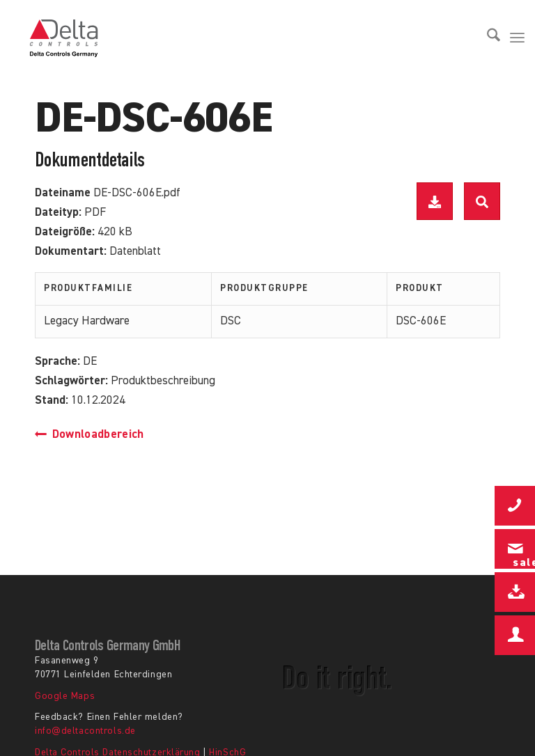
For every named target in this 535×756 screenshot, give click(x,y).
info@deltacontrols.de (85, 731)
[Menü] (517, 38)
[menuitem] (487, 38)
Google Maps (65, 696)
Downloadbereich (90, 435)
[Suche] (487, 38)
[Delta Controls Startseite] (64, 38)
